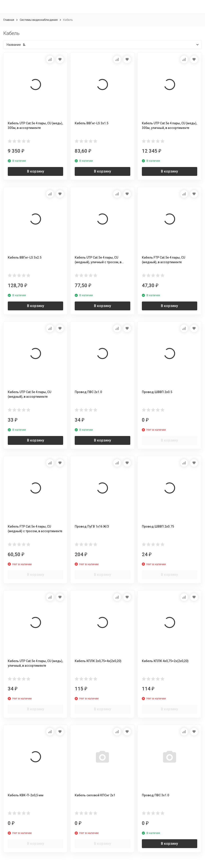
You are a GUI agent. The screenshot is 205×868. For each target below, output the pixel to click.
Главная (9, 20)
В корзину (36, 171)
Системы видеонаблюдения (39, 20)
